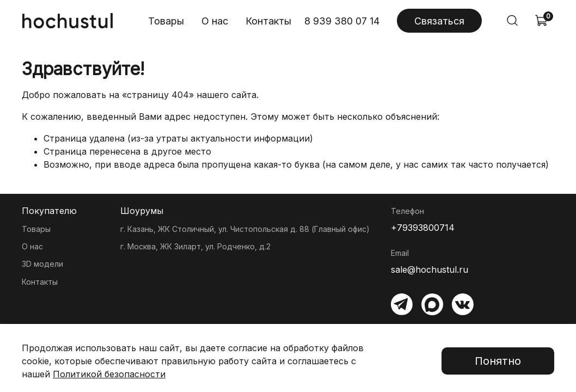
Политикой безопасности (109, 374)
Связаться (439, 21)
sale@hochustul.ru (430, 269)
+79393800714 (423, 228)
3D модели (42, 264)
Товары (166, 21)
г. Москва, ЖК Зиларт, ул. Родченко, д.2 (195, 246)
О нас (215, 21)
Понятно (498, 361)
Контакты (268, 21)
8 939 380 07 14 (342, 21)
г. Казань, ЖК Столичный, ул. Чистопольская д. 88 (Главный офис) (245, 229)
